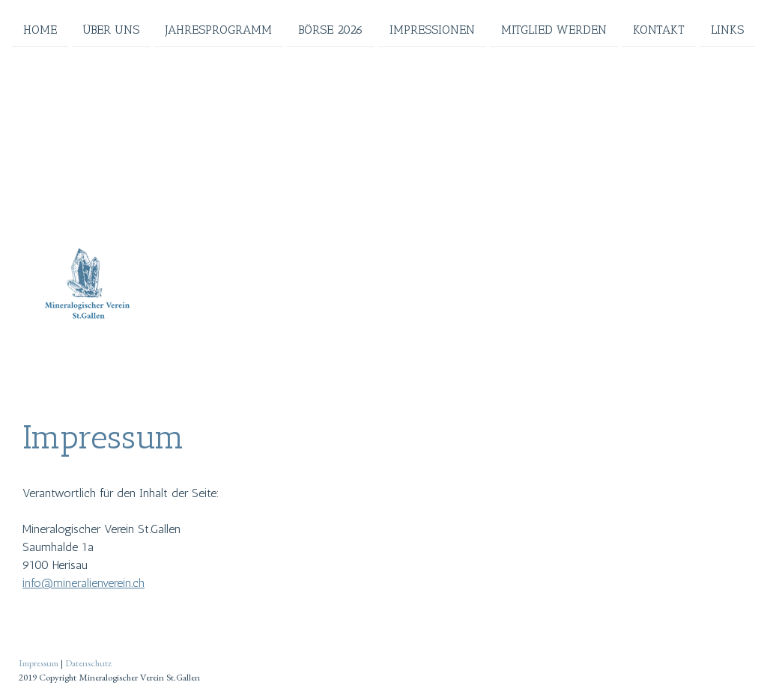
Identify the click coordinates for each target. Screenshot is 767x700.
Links (727, 29)
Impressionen (432, 29)
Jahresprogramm (219, 29)
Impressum (39, 663)
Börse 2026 (331, 29)
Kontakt (659, 29)
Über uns (111, 29)
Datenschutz (88, 663)
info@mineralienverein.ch (84, 583)
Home (40, 29)
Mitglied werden (554, 29)
